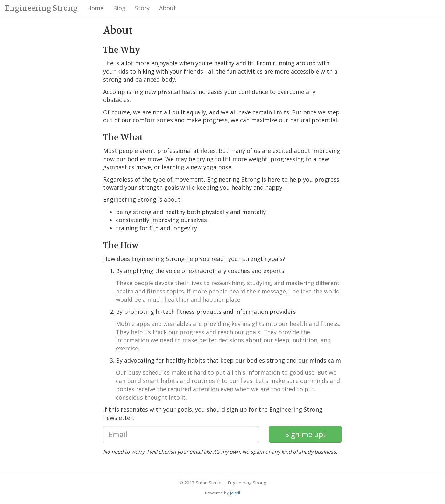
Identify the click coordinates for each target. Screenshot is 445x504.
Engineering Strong (41, 8)
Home (95, 8)
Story (142, 8)
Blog (119, 8)
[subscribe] (305, 434)
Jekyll (235, 493)
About (168, 8)
